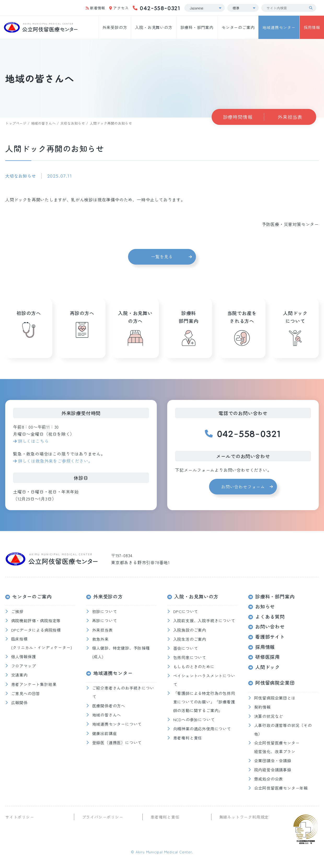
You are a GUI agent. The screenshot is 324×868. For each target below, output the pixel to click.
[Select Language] (205, 8)
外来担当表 (290, 117)
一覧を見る (162, 257)
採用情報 (312, 27)
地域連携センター (279, 27)
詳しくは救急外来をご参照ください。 (55, 461)
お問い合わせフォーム (243, 487)
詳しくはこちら (33, 441)
